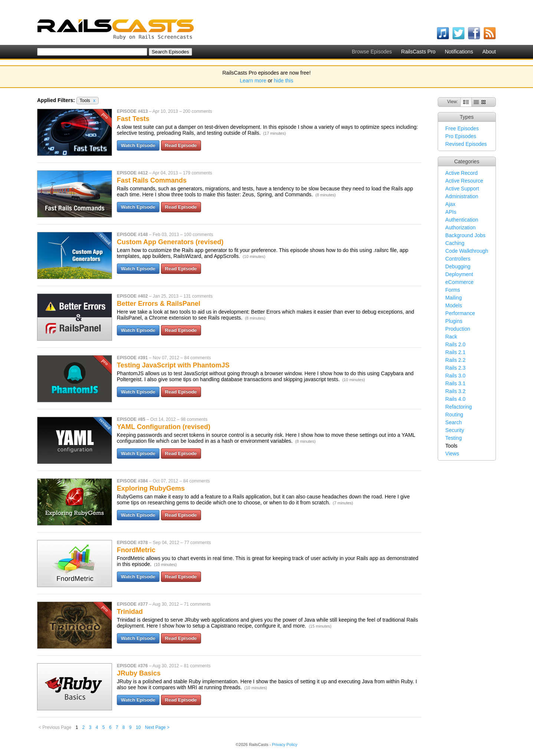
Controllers (458, 259)
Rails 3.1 (455, 383)
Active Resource (464, 181)
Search (454, 422)
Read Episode (181, 145)
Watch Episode (138, 145)
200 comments (198, 111)
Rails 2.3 (455, 368)
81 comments (197, 666)
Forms (453, 290)
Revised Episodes (466, 144)
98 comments (194, 419)
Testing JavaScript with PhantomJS (173, 365)
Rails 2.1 (455, 352)
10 (138, 727)
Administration (462, 196)
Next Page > (157, 727)
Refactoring (459, 407)
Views (452, 454)
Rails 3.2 (455, 391)
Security (455, 430)
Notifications (459, 52)
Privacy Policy (284, 744)
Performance (460, 313)
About (489, 52)
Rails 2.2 (455, 360)
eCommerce (460, 282)
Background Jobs (465, 235)
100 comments (199, 235)
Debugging (458, 266)
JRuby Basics (139, 673)
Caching (455, 243)
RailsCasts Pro (419, 52)
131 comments (198, 296)
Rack (451, 337)
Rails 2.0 (455, 344)
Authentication (462, 220)
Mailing (454, 298)
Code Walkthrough (467, 251)
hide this (283, 81)
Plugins (454, 321)
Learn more (253, 81)
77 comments (197, 543)
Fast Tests (133, 119)
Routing (454, 415)
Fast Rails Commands (152, 180)
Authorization (461, 228)
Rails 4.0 (455, 399)
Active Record (462, 173)
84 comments (197, 358)
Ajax (450, 204)
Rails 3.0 (455, 376)
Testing (454, 438)
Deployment (459, 274)
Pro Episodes (461, 136)
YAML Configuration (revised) (164, 427)
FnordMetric (136, 550)
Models (454, 305)
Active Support (462, 189)
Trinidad (130, 612)
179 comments (198, 173)
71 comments (197, 604)
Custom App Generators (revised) (170, 242)
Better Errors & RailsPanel (159, 304)
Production (458, 329)
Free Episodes (462, 128)
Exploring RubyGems (151, 488)
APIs (451, 212)
